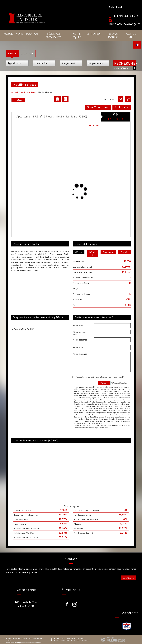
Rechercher (125, 59)
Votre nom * (79, 322)
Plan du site (10, 639)
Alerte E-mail (131, 33)
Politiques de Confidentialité (115, 421)
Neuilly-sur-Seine (28, 88)
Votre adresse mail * (80, 329)
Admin (39, 641)
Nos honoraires (25, 641)
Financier (125, 248)
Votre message (80, 350)
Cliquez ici (129, 574)
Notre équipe (76, 33)
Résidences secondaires (52, 33)
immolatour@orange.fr (124, 24)
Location (31, 33)
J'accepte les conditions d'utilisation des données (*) (100, 373)
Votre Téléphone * (81, 337)
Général (79, 248)
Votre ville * (79, 344)
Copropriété (108, 248)
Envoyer (104, 379)
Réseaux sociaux (111, 33)
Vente (19, 33)
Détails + (92, 250)
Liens (34, 641)
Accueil (8, 33)
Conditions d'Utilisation (82, 424)
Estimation (93, 33)
